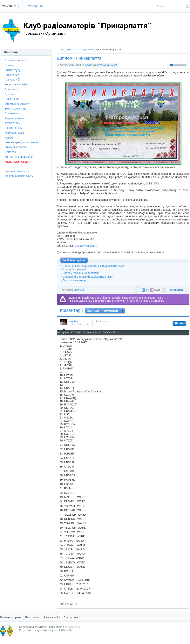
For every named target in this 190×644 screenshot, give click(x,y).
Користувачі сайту (16, 84)
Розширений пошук (17, 171)
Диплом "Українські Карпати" (81, 273)
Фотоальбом (13, 123)
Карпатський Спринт (17, 162)
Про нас (10, 65)
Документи (11, 89)
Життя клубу (13, 70)
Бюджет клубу (14, 128)
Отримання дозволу (17, 104)
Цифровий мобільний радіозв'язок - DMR (88, 277)
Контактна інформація (19, 157)
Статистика (71, 617)
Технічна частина (16, 109)
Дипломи (88, 50)
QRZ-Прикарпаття (70, 50)
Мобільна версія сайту (19, 176)
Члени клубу (13, 80)
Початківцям (13, 113)
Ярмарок (10, 152)
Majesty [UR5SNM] (60, 630)
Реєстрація (35, 6)
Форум (9, 138)
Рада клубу (12, 75)
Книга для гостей (15, 147)
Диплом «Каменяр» (75, 280)
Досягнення (12, 99)
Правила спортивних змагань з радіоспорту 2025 (93, 266)
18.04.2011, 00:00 (107, 65)
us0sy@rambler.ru (86, 246)
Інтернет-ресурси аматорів (21, 142)
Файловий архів (15, 133)
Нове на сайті (51, 617)
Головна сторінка (15, 60)
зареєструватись (104, 301)
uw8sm (88, 65)
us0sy (74, 321)
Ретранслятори (14, 118)
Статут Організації (74, 269)
